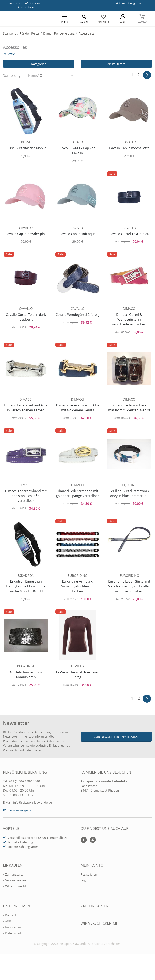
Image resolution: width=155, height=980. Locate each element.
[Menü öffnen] (64, 19)
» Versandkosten (14, 899)
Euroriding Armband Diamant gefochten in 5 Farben (77, 597)
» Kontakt (9, 934)
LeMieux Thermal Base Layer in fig (78, 691)
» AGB (7, 940)
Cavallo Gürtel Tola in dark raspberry (26, 318)
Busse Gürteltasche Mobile (26, 147)
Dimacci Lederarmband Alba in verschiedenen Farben (26, 413)
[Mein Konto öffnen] (123, 19)
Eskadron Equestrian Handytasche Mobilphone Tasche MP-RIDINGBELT (26, 597)
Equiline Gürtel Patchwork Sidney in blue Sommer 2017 (129, 505)
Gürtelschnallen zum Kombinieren (26, 691)
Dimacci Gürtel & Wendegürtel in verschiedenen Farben (129, 321)
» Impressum (12, 946)
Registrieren (89, 894)
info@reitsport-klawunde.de (32, 822)
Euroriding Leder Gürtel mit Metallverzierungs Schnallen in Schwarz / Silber (129, 599)
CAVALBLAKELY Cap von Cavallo (78, 149)
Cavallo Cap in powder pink (26, 234)
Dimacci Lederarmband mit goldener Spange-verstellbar (77, 505)
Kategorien (39, 64)
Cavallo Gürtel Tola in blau (129, 234)
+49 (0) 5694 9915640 (24, 800)
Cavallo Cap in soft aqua (77, 234)
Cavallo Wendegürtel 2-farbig (77, 318)
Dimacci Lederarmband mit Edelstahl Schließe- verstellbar (26, 505)
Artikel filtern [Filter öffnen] (116, 64)
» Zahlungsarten (14, 894)
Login (84, 899)
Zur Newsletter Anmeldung (116, 756)
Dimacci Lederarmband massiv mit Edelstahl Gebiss (129, 413)
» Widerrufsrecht (15, 905)
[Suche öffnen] (84, 19)
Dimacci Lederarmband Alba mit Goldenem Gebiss (77, 410)
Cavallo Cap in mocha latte (129, 147)
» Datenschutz (13, 952)
